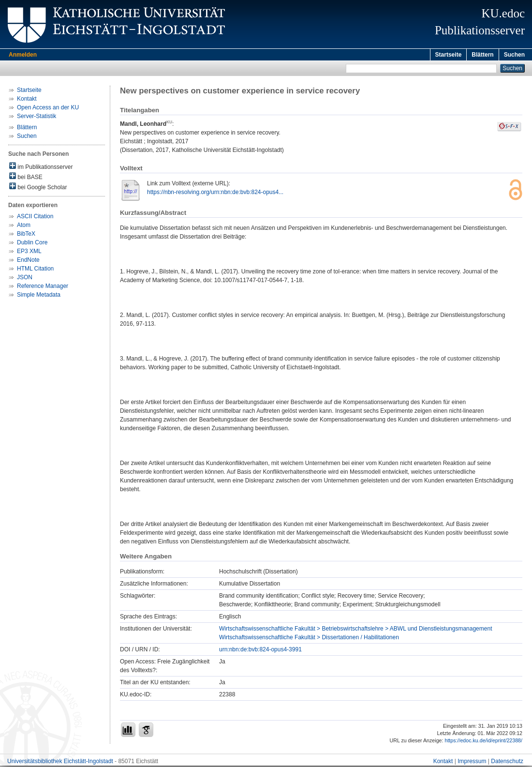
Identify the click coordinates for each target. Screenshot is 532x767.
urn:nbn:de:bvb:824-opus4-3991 (260, 651)
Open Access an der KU (48, 109)
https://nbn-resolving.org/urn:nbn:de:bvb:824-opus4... (215, 194)
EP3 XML (29, 253)
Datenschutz (507, 763)
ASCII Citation (35, 218)
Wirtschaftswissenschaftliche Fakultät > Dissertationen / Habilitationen (309, 639)
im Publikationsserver (41, 168)
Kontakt (27, 100)
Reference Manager (43, 287)
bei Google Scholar (38, 188)
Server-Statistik (37, 118)
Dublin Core (32, 244)
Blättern (482, 55)
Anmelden (23, 55)
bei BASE (26, 178)
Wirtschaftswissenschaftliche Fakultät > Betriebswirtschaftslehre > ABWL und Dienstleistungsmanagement (355, 630)
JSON (25, 279)
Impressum (472, 763)
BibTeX (26, 235)
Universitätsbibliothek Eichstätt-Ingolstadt (60, 763)
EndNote (28, 261)
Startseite (449, 55)
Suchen (514, 55)
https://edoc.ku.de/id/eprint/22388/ (483, 742)
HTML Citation (35, 270)
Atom (24, 226)
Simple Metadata (39, 296)
